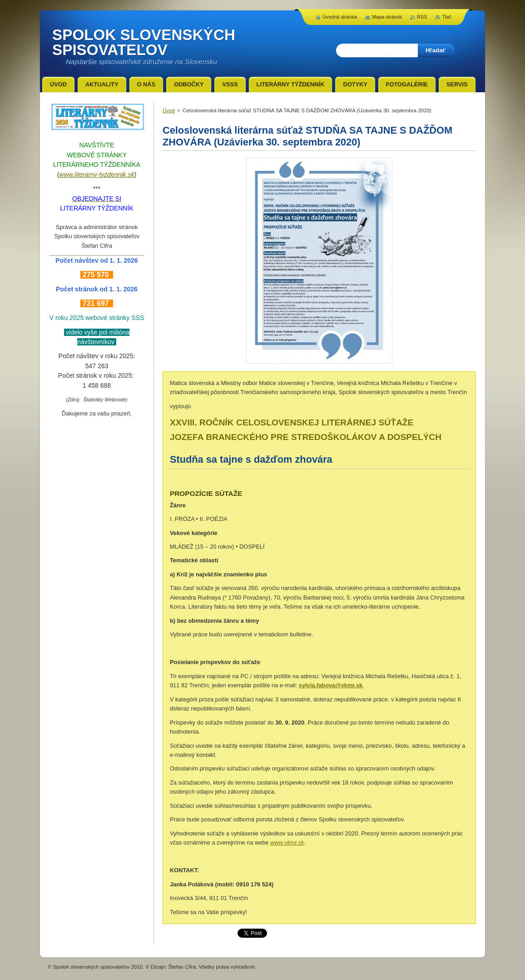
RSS (422, 17)
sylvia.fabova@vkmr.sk (331, 685)
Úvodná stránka (340, 17)
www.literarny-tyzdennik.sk (97, 175)
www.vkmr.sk (287, 842)
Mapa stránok (387, 17)
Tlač (447, 17)
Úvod (169, 110)
